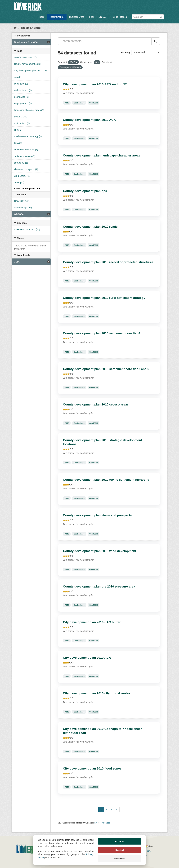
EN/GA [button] (103, 17)
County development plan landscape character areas (102, 155)
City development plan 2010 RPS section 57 (95, 84)
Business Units (77, 17)
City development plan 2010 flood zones (92, 768)
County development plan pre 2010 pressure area (99, 586)
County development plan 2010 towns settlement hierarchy (106, 480)
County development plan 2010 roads (90, 227)
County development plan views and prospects (97, 515)
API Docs (106, 823)
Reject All (120, 850)
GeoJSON (94, 103)
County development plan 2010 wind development (100, 551)
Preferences (120, 859)
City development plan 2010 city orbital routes (97, 693)
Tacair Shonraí (57, 17)
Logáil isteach (120, 17)
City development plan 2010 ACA (87, 658)
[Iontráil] (161, 17)
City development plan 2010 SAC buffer (92, 622)
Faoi (91, 17)
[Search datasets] (148, 17)
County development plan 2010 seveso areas (96, 404)
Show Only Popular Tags (27, 189)
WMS (67, 103)
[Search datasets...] (105, 41)
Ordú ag (125, 52)
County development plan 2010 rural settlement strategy (104, 298)
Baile (42, 17)
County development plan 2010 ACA (89, 120)
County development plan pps (85, 191)
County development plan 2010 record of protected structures (108, 262)
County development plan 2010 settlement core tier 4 (102, 333)
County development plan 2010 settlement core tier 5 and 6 (106, 369)
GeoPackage (79, 103)
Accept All (120, 841)
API (96, 823)
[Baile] (15, 28)
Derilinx (146, 851)
